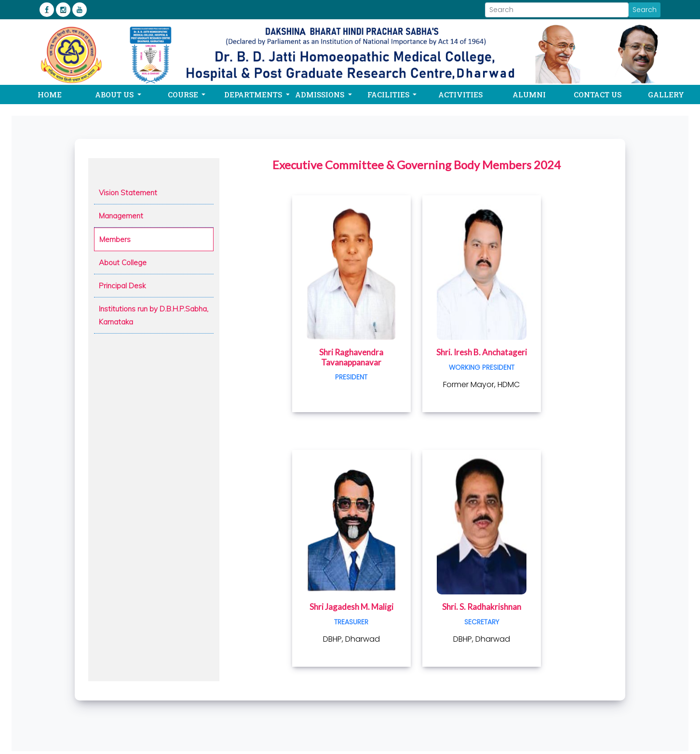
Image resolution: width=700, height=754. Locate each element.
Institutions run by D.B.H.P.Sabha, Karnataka (154, 315)
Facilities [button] (389, 94)
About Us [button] (115, 94)
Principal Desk (122, 286)
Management (121, 216)
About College (123, 263)
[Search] (557, 10)
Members (115, 239)
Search (645, 10)
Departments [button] (254, 94)
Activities (460, 94)
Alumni (529, 94)
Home (50, 94)
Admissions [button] (321, 94)
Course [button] (184, 94)
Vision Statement (128, 193)
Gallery (666, 94)
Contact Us (598, 94)
